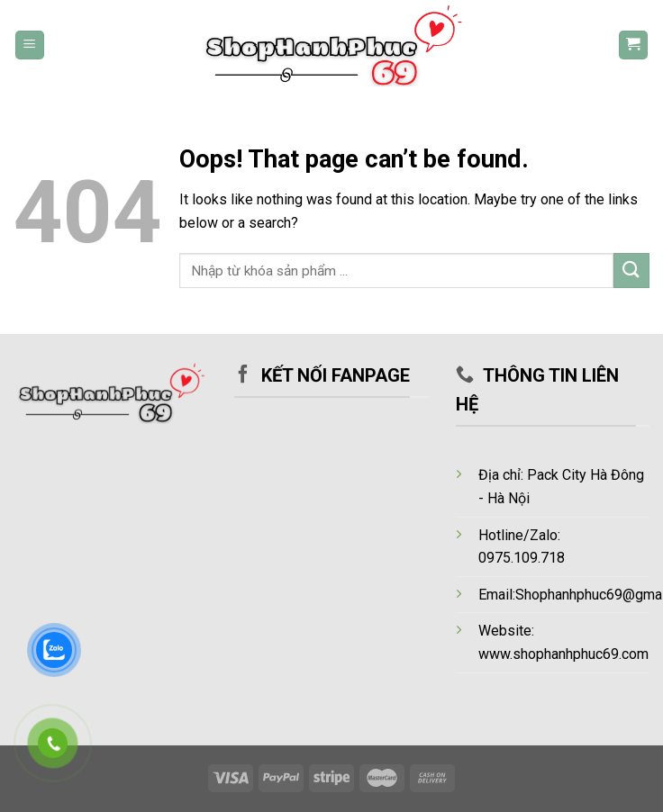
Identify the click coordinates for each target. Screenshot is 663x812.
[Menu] (30, 45)
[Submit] (631, 271)
